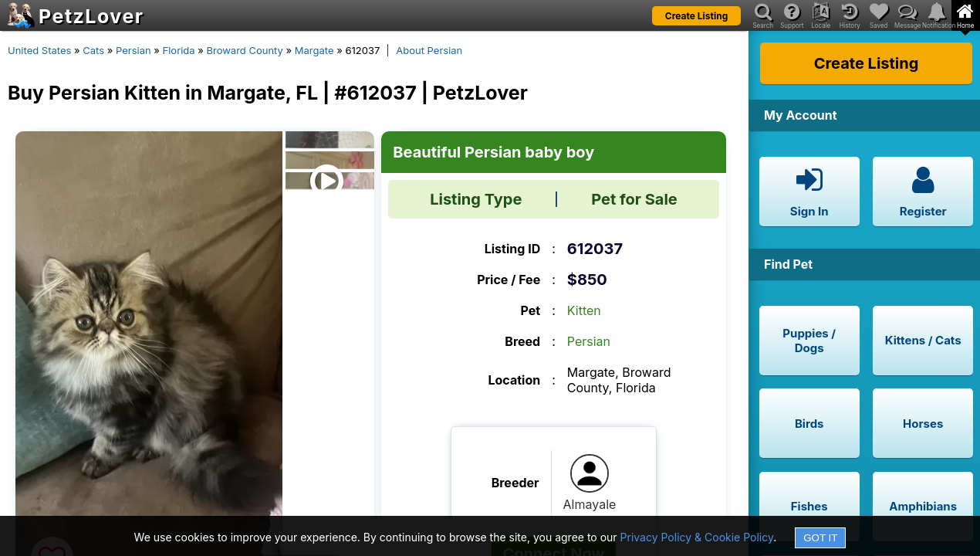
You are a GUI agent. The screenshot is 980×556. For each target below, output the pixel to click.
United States (39, 50)
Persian (133, 50)
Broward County (244, 50)
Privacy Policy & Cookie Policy (697, 537)
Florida (179, 50)
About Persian (429, 50)
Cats (93, 50)
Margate (314, 50)
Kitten (584, 310)
